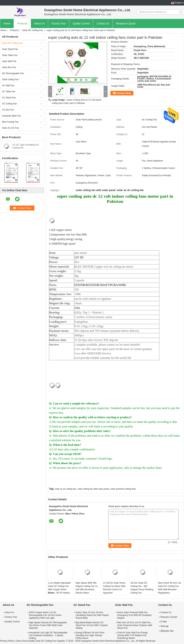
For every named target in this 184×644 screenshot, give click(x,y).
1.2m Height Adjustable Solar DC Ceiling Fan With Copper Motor (59, 586)
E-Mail (164, 622)
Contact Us (103, 23)
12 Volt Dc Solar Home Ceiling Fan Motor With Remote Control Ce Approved (114, 588)
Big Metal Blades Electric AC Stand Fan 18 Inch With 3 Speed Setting (92, 625)
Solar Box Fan (9, 67)
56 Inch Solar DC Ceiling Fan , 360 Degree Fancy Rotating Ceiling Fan (142, 588)
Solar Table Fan (10, 55)
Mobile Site (167, 631)
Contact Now (124, 93)
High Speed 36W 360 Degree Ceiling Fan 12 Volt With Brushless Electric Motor (86, 588)
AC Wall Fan (8, 86)
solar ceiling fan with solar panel (93, 489)
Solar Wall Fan (9, 61)
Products (22, 23)
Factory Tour (59, 23)
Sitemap (164, 626)
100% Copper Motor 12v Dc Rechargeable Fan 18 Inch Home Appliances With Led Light (45, 615)
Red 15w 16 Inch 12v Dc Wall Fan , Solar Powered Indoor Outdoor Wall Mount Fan (135, 625)
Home (7, 23)
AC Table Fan (9, 92)
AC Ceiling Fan (9, 104)
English (178, 3)
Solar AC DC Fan (10, 128)
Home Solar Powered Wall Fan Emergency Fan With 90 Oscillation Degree (134, 615)
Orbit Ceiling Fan (10, 79)
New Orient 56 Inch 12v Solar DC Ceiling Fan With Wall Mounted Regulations (170, 588)
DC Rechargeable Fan (13, 73)
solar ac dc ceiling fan (65, 489)
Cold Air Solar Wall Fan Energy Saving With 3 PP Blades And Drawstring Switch (132, 635)
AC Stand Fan (9, 98)
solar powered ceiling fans (123, 489)
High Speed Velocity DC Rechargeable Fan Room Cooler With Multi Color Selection (48, 625)
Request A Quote (126, 23)
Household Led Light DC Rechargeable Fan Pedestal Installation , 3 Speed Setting (48, 635)
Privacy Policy (7, 641)
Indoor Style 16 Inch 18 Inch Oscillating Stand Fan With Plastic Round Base (92, 615)
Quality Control (81, 23)
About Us (40, 23)
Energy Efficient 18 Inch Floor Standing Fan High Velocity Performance (90, 635)
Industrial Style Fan (11, 116)
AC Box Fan (8, 110)
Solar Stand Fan (10, 49)
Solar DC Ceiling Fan (33, 30)
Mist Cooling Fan (10, 122)
